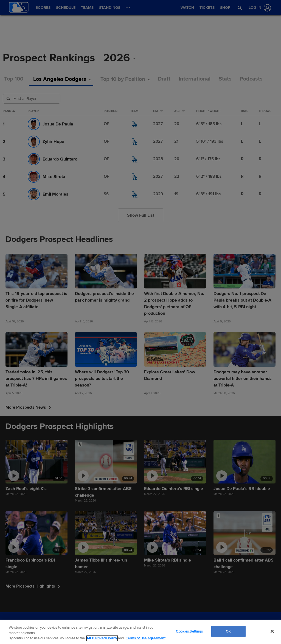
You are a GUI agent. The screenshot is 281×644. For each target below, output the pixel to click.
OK (228, 631)
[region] (140, 632)
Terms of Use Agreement (146, 638)
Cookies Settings (189, 631)
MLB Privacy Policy (102, 638)
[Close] (272, 631)
